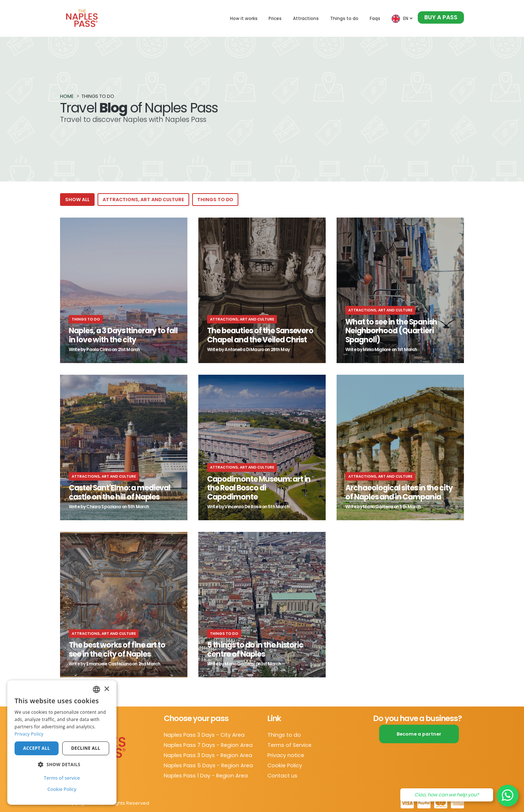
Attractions (306, 18)
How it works (244, 18)
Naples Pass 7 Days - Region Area (208, 745)
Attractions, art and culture (143, 200)
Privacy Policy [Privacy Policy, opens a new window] (29, 734)
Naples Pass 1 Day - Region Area (206, 776)
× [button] (106, 689)
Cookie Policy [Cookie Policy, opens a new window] (62, 789)
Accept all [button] (37, 748)
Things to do (344, 18)
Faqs (375, 18)
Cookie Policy (285, 765)
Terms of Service (289, 745)
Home (67, 97)
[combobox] (96, 689)
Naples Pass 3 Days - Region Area (208, 755)
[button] (62, 765)
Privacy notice (286, 755)
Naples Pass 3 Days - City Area (204, 735)
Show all (77, 200)
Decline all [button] (86, 748)
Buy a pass (441, 17)
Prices (275, 18)
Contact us (282, 776)
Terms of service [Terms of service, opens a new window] (62, 778)
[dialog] (62, 743)
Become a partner (419, 734)
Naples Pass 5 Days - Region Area (208, 765)
